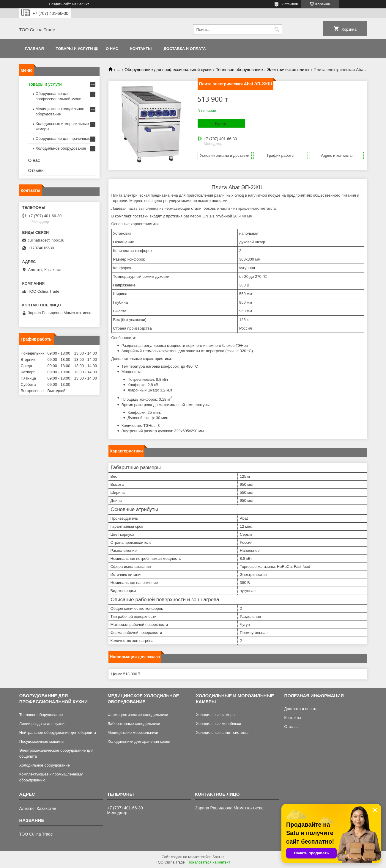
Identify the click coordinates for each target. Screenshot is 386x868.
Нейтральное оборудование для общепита (58, 733)
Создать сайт (60, 4)
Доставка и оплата (185, 49)
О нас (112, 49)
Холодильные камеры (216, 715)
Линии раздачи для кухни (42, 724)
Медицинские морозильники (133, 733)
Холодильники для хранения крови (139, 741)
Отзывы (36, 170)
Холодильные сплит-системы (222, 733)
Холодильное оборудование (61, 148)
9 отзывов (290, 4)
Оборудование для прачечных (63, 138)
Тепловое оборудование (240, 70)
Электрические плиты (288, 70)
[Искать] (277, 30)
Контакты (141, 49)
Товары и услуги (74, 49)
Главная (35, 49)
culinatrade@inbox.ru (46, 240)
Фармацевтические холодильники (138, 715)
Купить (221, 124)
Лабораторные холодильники (134, 724)
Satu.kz (218, 857)
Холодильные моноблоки (218, 724)
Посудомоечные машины (42, 741)
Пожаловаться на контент (209, 862)
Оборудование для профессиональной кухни (168, 70)
